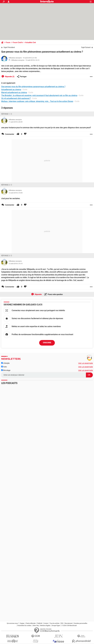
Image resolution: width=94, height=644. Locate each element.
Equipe (22, 623)
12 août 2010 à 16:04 (15, 193)
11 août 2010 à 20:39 (15, 122)
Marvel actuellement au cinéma (14, 92)
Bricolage (6, 370)
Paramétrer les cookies (24, 626)
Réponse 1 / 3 (7, 114)
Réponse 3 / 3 (7, 256)
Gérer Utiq (36, 626)
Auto (4, 367)
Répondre (38, 294)
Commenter (9, 134)
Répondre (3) (9, 77)
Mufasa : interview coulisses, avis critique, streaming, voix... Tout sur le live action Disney (37, 101)
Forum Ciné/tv (18, 42)
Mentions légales (45, 626)
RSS (62, 623)
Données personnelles (81, 623)
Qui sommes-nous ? (13, 623)
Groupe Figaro (56, 626)
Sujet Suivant (86, 47)
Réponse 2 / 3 (7, 185)
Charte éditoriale (31, 623)
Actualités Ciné (30, 42)
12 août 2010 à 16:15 (32, 60)
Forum (8, 42)
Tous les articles (55, 623)
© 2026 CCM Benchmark (69, 626)
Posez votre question (55, 294)
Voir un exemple (86, 363)
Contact (46, 623)
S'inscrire (47, 343)
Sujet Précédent (9, 47)
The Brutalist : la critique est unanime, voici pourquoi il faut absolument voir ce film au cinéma (39, 95)
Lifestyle (5, 363)
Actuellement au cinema (11, 90)
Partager (22, 77)
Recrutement (69, 623)
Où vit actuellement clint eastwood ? (16, 98)
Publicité (40, 623)
